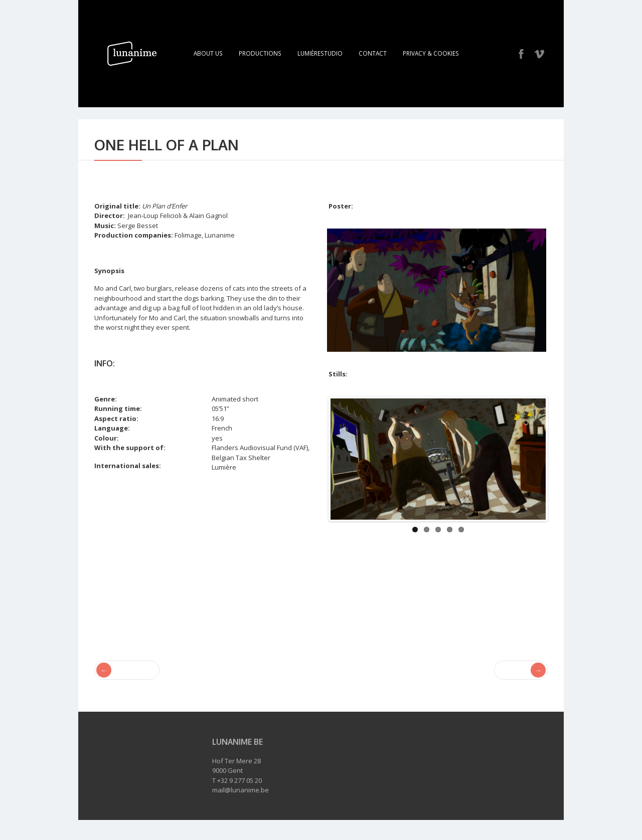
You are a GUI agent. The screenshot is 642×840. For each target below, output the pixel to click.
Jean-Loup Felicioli (169, 640)
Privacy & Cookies (431, 53)
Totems (525, 670)
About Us (208, 53)
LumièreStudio (320, 53)
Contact (373, 53)
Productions (260, 53)
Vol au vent (123, 670)
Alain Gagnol (114, 640)
